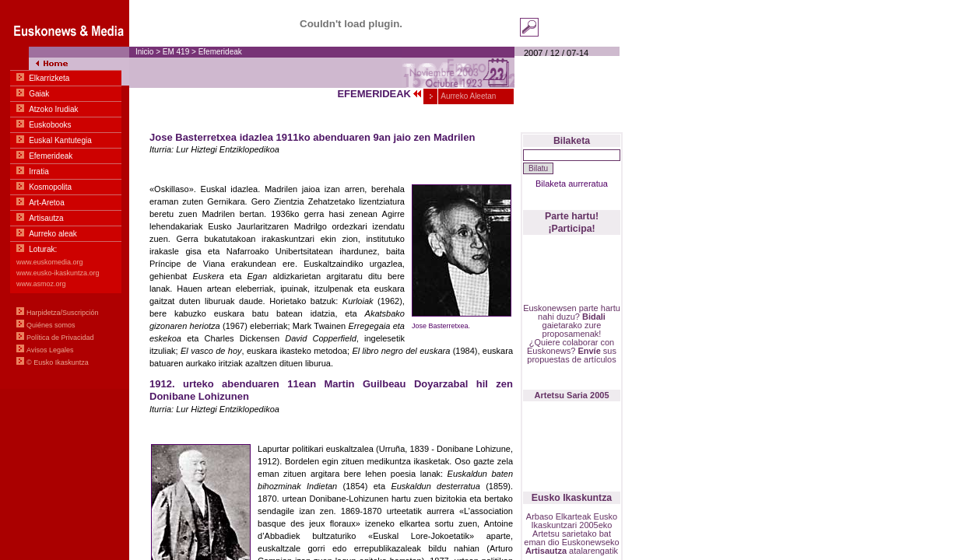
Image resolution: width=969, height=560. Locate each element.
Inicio (144, 52)
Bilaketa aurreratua (572, 184)
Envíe (589, 351)
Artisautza (546, 551)
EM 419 (177, 52)
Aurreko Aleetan (467, 96)
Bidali (594, 317)
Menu (65, 194)
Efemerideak (220, 52)
